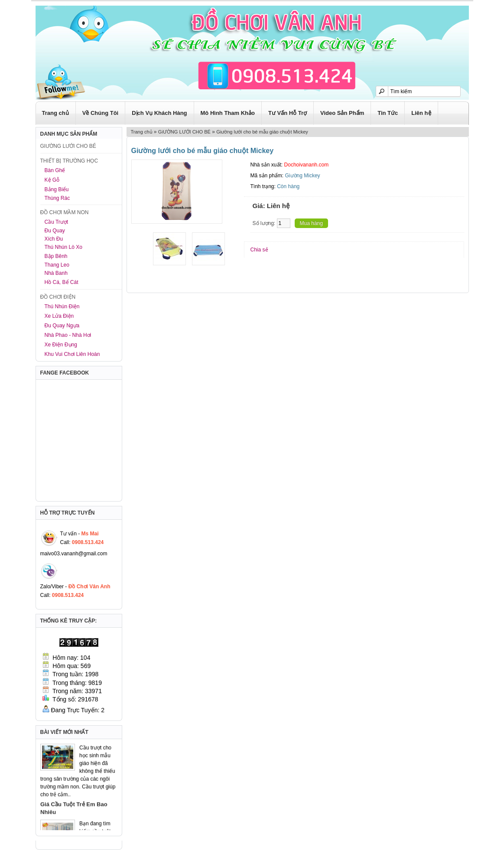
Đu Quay (55, 231)
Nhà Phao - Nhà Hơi (68, 335)
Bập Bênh (56, 256)
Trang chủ (55, 113)
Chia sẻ (259, 250)
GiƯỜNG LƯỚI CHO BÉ (184, 132)
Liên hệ (421, 113)
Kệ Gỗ (52, 180)
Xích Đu (54, 239)
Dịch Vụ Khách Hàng (159, 113)
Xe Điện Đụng (61, 345)
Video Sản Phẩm (342, 113)
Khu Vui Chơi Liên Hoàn (72, 354)
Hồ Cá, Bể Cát (62, 282)
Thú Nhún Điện (62, 306)
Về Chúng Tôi (101, 113)
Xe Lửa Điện (59, 316)
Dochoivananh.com (307, 165)
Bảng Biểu (57, 189)
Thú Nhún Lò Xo (63, 247)
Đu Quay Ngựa (62, 326)
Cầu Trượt (57, 222)
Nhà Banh (56, 273)
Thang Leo (57, 265)
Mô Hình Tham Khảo (228, 113)
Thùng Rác (57, 198)
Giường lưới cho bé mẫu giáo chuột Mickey (262, 132)
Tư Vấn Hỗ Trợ (288, 113)
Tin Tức (388, 113)
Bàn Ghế (55, 170)
